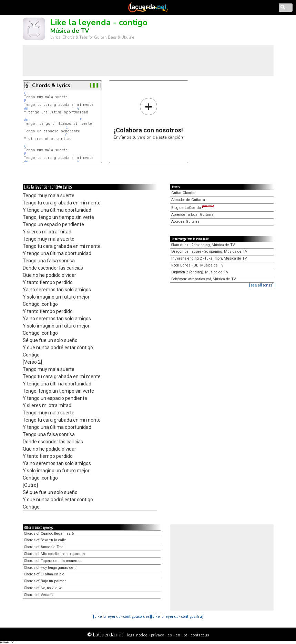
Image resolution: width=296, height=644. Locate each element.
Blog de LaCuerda (193, 208)
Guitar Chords (183, 193)
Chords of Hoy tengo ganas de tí (50, 568)
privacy (157, 635)
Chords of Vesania (39, 595)
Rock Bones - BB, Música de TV (197, 265)
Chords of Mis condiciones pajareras (54, 554)
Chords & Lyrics (51, 85)
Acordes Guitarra (185, 222)
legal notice (137, 635)
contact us (200, 635)
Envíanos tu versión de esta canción (148, 118)
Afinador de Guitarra (188, 200)
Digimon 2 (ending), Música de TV (200, 272)
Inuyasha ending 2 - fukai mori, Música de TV (209, 258)
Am (26, 108)
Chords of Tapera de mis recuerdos (53, 561)
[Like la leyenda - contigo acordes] (122, 616)
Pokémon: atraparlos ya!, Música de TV (204, 279)
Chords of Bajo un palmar (45, 581)
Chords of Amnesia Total (44, 547)
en (178, 635)
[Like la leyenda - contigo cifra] (177, 616)
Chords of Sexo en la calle (45, 540)
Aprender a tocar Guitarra (192, 215)
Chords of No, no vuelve (43, 588)
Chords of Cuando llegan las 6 (49, 534)
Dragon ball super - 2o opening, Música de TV (209, 251)
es (170, 635)
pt (185, 635)
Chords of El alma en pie (44, 574)
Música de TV (70, 31)
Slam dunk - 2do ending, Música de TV (203, 245)
